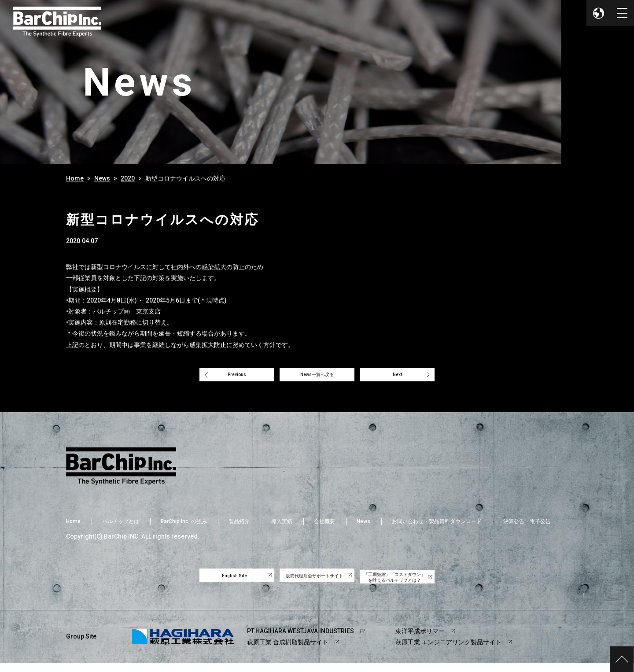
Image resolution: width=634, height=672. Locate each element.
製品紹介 (239, 527)
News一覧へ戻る (317, 377)
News (102, 178)
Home (75, 178)
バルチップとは (121, 527)
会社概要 (324, 527)
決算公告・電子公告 (527, 527)
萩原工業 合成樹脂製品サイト (288, 651)
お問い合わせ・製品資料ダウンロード (437, 527)
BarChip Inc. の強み (184, 527)
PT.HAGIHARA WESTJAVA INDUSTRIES (300, 640)
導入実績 (282, 527)
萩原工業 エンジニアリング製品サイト (448, 651)
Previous (224, 377)
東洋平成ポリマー (420, 640)
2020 (128, 178)
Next (411, 377)
